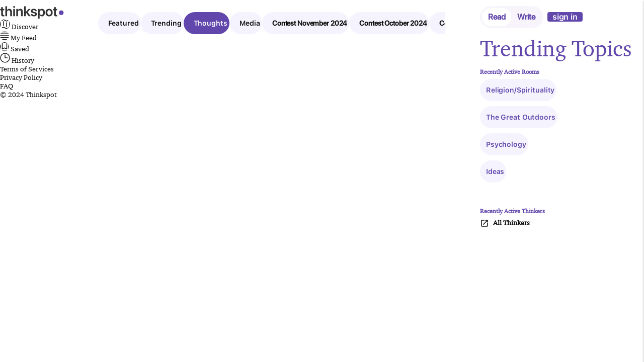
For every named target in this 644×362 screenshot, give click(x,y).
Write (526, 17)
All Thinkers (505, 223)
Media (250, 23)
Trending (166, 23)
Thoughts (211, 23)
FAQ (7, 86)
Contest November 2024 (310, 23)
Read (497, 17)
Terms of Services (27, 69)
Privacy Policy (21, 77)
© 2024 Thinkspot (28, 95)
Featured (124, 23)
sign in (565, 17)
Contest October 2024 (393, 23)
